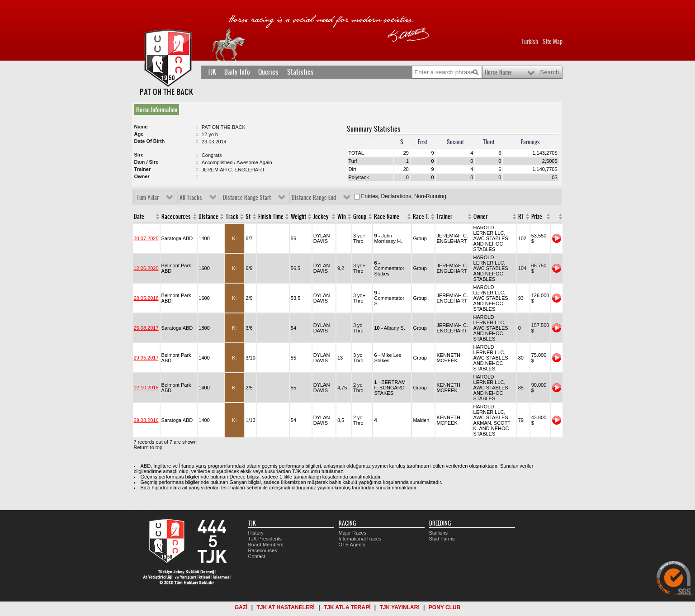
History (256, 533)
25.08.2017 (146, 328)
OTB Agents (352, 545)
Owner (480, 217)
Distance (208, 217)
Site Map (553, 42)
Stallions (439, 533)
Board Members (266, 545)
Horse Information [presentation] (157, 109)
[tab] (158, 109)
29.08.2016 (146, 420)
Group (360, 217)
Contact (257, 556)
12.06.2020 (146, 268)
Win (342, 217)
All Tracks (191, 198)
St (248, 217)
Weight (298, 217)
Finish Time (271, 217)
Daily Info (237, 72)
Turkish (530, 42)
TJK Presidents (265, 539)
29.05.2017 (146, 358)
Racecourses (263, 550)
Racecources (176, 217)
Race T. (421, 217)
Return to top (148, 447)
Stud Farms (442, 539)
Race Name (387, 217)
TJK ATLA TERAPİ (347, 607)
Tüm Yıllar (148, 198)
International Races (360, 539)
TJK (212, 72)
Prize (537, 217)
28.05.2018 (146, 298)
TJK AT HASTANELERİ (285, 607)
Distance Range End (314, 198)
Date (139, 217)
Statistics (300, 72)
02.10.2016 (146, 388)
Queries (268, 72)
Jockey (321, 217)
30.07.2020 (146, 238)
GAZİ (241, 607)
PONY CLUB (444, 607)
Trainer (444, 217)
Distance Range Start (247, 198)
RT (521, 217)
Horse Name (498, 72)
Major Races (353, 533)
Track (232, 217)
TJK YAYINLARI (400, 607)
